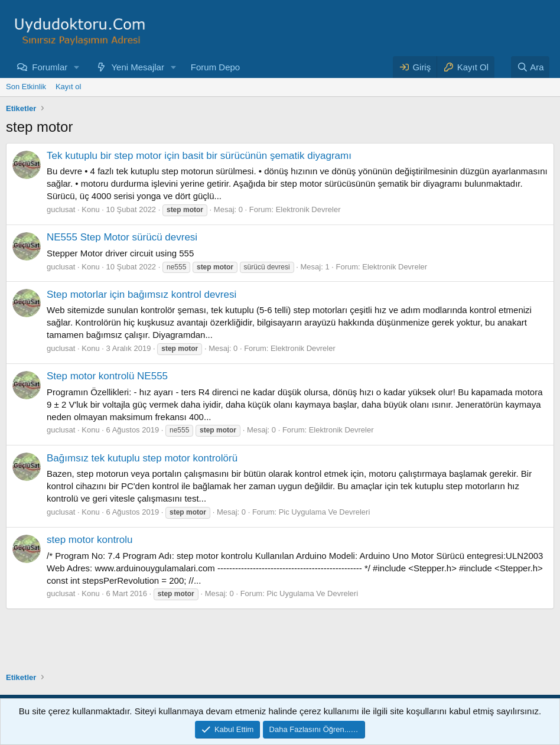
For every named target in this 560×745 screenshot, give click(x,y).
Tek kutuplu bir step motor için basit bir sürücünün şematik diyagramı (199, 156)
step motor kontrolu (90, 540)
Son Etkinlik (26, 87)
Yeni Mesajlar (138, 67)
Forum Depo (215, 67)
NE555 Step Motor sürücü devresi (122, 237)
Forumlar (50, 67)
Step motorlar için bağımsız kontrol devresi (141, 295)
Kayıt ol (68, 87)
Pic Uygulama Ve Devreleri (325, 512)
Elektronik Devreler (308, 209)
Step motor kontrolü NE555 (107, 376)
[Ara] (530, 67)
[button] (77, 67)
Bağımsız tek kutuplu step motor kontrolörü (142, 458)
